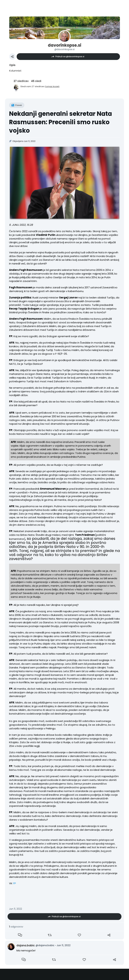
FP (15, 883)
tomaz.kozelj (52, 86)
